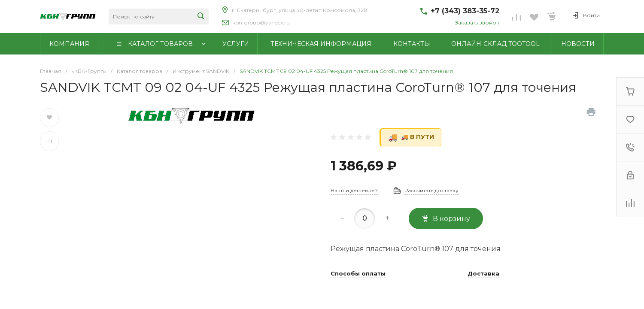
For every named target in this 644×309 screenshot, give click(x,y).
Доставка (483, 274)
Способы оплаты (358, 274)
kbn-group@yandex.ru (261, 23)
